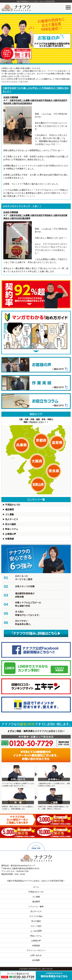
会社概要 (36, 960)
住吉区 (6, 97)
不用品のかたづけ (36, 892)
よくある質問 (36, 931)
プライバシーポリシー (36, 950)
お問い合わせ (36, 955)
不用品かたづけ (13, 505)
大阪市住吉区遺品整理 (20, 218)
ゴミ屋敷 (10, 514)
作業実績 (14, 97)
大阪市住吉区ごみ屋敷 (20, 100)
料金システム (12, 529)
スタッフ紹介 (36, 926)
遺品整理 (10, 510)
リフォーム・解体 (36, 906)
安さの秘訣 (11, 524)
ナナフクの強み (36, 916)
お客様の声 (11, 534)
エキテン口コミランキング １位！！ (22, 206)
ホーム (36, 887)
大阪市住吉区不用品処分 (41, 100)
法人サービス (12, 519)
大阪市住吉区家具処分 (22, 103)
